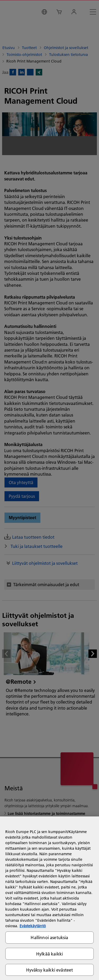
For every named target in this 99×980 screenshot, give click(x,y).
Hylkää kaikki (49, 954)
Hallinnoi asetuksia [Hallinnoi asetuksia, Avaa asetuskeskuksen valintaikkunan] (49, 937)
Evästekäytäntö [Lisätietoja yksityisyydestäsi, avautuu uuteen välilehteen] (33, 926)
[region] (49, 898)
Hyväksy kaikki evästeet (50, 970)
